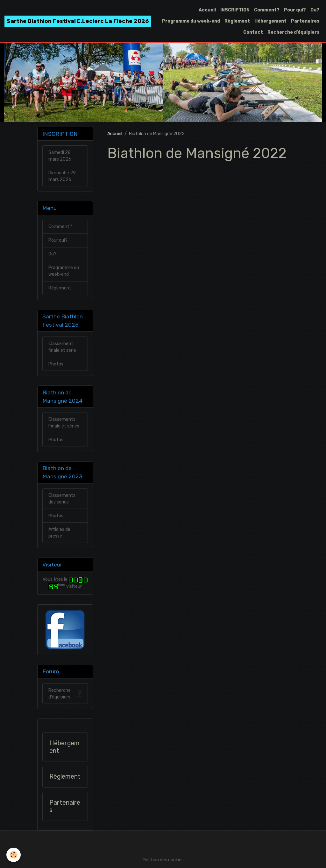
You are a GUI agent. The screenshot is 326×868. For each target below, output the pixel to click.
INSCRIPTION (235, 10)
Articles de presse (59, 533)
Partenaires (305, 21)
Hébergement (270, 21)
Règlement (237, 21)
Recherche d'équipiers (293, 32)
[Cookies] (14, 855)
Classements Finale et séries (64, 423)
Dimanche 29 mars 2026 (62, 176)
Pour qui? (295, 10)
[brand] (78, 21)
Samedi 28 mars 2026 (60, 156)
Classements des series (62, 499)
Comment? (267, 10)
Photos (56, 364)
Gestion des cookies (163, 860)
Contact (253, 32)
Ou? (315, 10)
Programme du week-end (191, 21)
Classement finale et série (62, 347)
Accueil (207, 10)
